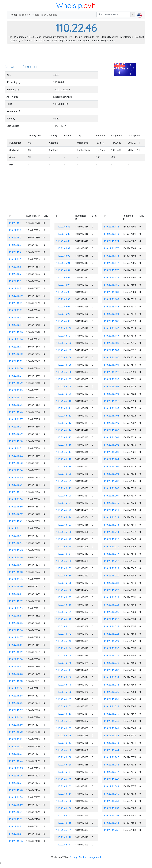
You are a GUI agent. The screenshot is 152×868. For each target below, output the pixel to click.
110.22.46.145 (64, 656)
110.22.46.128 (64, 532)
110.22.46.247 (111, 772)
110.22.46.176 (111, 256)
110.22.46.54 (16, 616)
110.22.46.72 (16, 747)
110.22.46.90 (63, 256)
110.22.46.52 (16, 601)
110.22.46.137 (64, 597)
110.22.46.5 (15, 259)
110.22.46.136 (64, 590)
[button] (140, 13)
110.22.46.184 (111, 314)
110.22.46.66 (16, 703)
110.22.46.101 (64, 336)
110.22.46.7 (15, 274)
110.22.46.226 (111, 619)
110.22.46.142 (64, 634)
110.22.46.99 (63, 321)
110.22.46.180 (111, 285)
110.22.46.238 (111, 706)
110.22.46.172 (111, 227)
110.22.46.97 (63, 307)
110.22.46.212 (111, 517)
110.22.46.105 (64, 365)
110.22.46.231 (111, 656)
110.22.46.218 (111, 561)
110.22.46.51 (16, 594)
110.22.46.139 (64, 612)
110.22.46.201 (111, 437)
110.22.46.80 (16, 805)
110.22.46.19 (16, 361)
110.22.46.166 (64, 808)
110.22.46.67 (16, 710)
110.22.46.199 (111, 423)
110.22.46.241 (111, 728)
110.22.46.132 (64, 561)
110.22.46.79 (16, 797)
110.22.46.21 (16, 376)
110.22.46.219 (111, 568)
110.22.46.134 (64, 576)
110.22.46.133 (64, 568)
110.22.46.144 (64, 648)
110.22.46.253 (111, 816)
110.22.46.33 (16, 463)
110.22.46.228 (111, 634)
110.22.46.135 (64, 583)
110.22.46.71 (16, 739)
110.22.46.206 (111, 474)
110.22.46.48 (16, 572)
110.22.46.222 (111, 590)
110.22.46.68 (16, 717)
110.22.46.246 (111, 765)
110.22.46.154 (64, 721)
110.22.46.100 (64, 328)
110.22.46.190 (111, 358)
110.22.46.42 (16, 528)
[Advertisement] (76, 55)
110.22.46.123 (64, 496)
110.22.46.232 (111, 663)
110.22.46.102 (64, 343)
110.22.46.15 (16, 332)
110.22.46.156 (64, 736)
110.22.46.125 (64, 510)
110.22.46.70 (16, 732)
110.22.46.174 (111, 241)
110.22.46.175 (111, 248)
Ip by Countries (49, 15)
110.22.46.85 (16, 841)
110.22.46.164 (64, 794)
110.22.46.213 (111, 525)
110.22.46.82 (16, 819)
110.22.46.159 (64, 757)
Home (14, 15)
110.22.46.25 (16, 405)
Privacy (73, 857)
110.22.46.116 (64, 445)
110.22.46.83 (16, 827)
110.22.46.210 (111, 503)
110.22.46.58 (16, 645)
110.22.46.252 (111, 808)
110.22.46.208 (111, 488)
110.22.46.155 (64, 728)
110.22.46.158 (64, 750)
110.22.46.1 (15, 230)
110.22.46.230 (111, 648)
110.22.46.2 (15, 238)
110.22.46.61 (16, 667)
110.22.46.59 (16, 652)
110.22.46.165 (64, 801)
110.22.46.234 (111, 677)
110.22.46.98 (63, 314)
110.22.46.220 (111, 576)
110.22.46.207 (111, 481)
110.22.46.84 (16, 834)
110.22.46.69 (16, 725)
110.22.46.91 (63, 263)
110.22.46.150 (64, 692)
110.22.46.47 (16, 565)
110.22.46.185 (111, 321)
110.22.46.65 (16, 696)
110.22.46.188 (111, 343)
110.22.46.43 (16, 536)
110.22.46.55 (16, 623)
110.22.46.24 (16, 398)
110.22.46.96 (63, 299)
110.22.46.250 (111, 794)
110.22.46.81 (16, 812)
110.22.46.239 (111, 714)
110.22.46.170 (64, 837)
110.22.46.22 (16, 383)
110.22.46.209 (111, 496)
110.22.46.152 (64, 706)
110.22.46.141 (64, 627)
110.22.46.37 (16, 492)
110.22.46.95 (63, 292)
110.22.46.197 (111, 408)
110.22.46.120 (64, 474)
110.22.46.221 (111, 583)
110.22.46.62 (16, 674)
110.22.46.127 (64, 525)
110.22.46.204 (111, 459)
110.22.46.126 (64, 517)
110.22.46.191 (111, 365)
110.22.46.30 (16, 441)
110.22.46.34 (16, 470)
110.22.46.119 (64, 467)
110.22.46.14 (16, 325)
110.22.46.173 (111, 234)
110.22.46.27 (16, 419)
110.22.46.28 (16, 427)
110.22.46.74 (16, 761)
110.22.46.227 (111, 627)
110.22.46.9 (15, 289)
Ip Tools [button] (24, 15)
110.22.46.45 (16, 550)
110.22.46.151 (64, 699)
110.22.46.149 (64, 685)
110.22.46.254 (111, 823)
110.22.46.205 (111, 467)
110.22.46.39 (16, 507)
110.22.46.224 (111, 605)
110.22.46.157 (64, 743)
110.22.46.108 (64, 387)
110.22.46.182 (111, 299)
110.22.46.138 (64, 605)
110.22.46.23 (16, 390)
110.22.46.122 (64, 488)
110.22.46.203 (111, 452)
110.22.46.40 (16, 514)
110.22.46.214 (111, 532)
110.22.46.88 (63, 241)
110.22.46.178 (111, 270)
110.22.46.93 (63, 278)
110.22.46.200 (111, 430)
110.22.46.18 (16, 354)
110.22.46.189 (111, 350)
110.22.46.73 (16, 754)
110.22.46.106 (64, 372)
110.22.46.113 (64, 423)
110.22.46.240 (111, 721)
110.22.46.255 (111, 830)
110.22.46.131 (64, 554)
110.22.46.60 (16, 659)
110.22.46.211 (111, 510)
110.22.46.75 (16, 768)
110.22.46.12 (16, 310)
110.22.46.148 (64, 677)
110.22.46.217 (111, 554)
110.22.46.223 (111, 597)
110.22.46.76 (16, 776)
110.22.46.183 (111, 307)
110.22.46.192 (111, 372)
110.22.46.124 (64, 503)
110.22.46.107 (64, 379)
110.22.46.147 (64, 670)
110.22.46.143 (64, 641)
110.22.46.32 (16, 456)
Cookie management (90, 857)
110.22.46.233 (111, 670)
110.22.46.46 (16, 558)
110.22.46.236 (111, 692)
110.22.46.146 (64, 663)
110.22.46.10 (16, 296)
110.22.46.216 (111, 547)
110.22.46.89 (63, 248)
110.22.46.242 (111, 736)
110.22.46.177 (111, 263)
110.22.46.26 (16, 412)
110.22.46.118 (64, 459)
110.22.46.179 (111, 278)
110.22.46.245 (111, 757)
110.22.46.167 (64, 816)
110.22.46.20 (16, 368)
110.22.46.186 (111, 328)
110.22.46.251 (111, 801)
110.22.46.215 (111, 539)
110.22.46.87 (63, 234)
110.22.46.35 (16, 478)
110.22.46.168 (64, 823)
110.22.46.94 (63, 285)
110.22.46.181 (111, 292)
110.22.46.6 (15, 267)
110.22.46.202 (111, 445)
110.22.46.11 (16, 303)
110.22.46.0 (15, 223)
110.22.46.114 (64, 430)
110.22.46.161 (64, 772)
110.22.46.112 (64, 416)
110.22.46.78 (16, 790)
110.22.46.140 (64, 619)
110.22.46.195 (111, 394)
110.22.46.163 (64, 786)
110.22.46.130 (64, 547)
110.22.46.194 (111, 387)
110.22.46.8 (15, 281)
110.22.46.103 (64, 350)
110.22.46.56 (16, 630)
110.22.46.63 (16, 681)
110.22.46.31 (16, 448)
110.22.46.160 (64, 765)
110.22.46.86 (63, 227)
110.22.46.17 (16, 347)
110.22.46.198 (111, 416)
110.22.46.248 (111, 779)
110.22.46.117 (64, 452)
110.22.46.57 (16, 637)
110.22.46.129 (64, 539)
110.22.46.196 (111, 401)
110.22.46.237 (111, 699)
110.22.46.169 (64, 830)
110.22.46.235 (111, 685)
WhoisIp (69, 5)
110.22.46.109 (64, 394)
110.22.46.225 (111, 612)
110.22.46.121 (64, 481)
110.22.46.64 (16, 688)
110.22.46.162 (64, 779)
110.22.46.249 (111, 786)
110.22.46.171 (64, 845)
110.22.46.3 (15, 245)
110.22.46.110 (64, 401)
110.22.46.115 (64, 437)
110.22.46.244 (111, 750)
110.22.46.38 (16, 499)
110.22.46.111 (64, 408)
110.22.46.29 (16, 434)
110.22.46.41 (16, 521)
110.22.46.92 (63, 270)
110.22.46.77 (16, 783)
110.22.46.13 (16, 318)
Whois (36, 15)
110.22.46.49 (16, 579)
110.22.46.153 (64, 714)
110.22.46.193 (111, 379)
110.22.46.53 (16, 608)
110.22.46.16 (16, 339)
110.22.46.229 (111, 641)
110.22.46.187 (111, 336)
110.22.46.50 (16, 587)
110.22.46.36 (16, 485)
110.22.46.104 (64, 358)
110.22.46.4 (15, 252)
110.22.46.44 (16, 543)
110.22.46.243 (111, 743)
